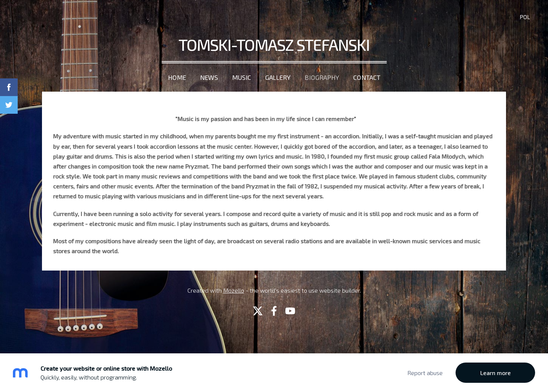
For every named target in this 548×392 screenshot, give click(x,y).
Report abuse (425, 373)
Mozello (234, 290)
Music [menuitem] (242, 77)
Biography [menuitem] (322, 77)
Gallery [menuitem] (278, 77)
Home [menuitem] (177, 77)
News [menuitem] (209, 77)
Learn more (496, 373)
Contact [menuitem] (367, 77)
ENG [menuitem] (506, 17)
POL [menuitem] (525, 17)
